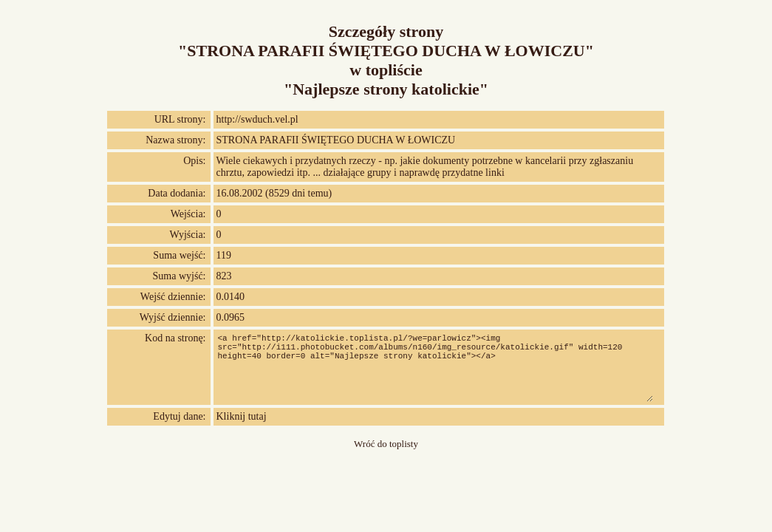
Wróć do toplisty (386, 444)
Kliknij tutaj (242, 416)
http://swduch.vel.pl (257, 119)
